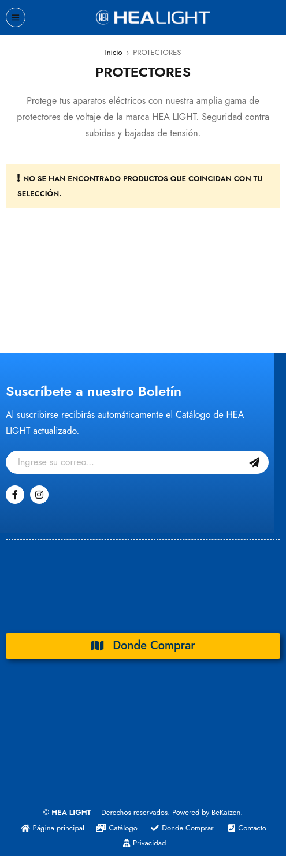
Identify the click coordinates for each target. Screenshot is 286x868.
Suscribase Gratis (254, 462)
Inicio (114, 52)
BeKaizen (226, 812)
